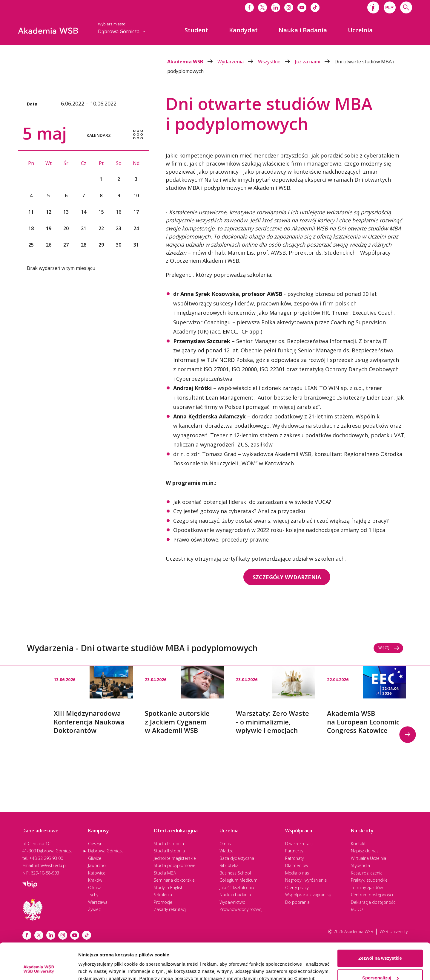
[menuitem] (196, 30)
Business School (235, 873)
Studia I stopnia (169, 844)
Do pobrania (297, 902)
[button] (373, 7)
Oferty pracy (297, 887)
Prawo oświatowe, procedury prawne (221, 539)
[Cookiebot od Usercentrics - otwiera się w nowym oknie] (39, 968)
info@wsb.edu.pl (51, 865)
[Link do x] (262, 7)
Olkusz (95, 887)
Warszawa (98, 902)
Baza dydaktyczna (237, 858)
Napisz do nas (365, 851)
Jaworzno (97, 865)
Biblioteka (229, 865)
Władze (226, 851)
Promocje (163, 902)
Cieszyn (95, 844)
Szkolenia (163, 895)
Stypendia (360, 865)
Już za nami (315, 62)
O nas (225, 844)
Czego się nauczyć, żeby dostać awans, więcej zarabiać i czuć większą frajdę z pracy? (281, 521)
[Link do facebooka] (249, 7)
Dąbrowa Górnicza (106, 851)
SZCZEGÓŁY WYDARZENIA (287, 577)
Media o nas (297, 873)
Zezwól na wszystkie (380, 924)
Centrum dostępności (372, 895)
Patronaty (294, 858)
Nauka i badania (235, 895)
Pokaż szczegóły (96, 968)
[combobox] (390, 7)
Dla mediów (297, 865)
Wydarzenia (238, 62)
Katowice (97, 873)
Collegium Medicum (238, 880)
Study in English (169, 887)
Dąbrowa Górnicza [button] (122, 31)
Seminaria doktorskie (174, 880)
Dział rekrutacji (299, 844)
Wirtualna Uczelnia (368, 858)
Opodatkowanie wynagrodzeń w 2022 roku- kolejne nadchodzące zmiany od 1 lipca (279, 530)
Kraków (95, 880)
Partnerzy (294, 851)
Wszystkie (276, 62)
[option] (93, 700)
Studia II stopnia (169, 851)
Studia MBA (165, 873)
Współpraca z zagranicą (308, 895)
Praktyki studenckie (369, 880)
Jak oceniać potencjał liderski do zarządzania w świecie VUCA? (252, 502)
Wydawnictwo (232, 902)
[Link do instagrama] (289, 7)
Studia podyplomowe (175, 865)
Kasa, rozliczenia (367, 873)
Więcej (389, 648)
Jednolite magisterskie (175, 858)
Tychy (93, 895)
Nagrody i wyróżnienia (306, 880)
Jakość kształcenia (237, 887)
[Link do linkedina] (276, 7)
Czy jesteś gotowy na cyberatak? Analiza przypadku (239, 511)
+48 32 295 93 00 (46, 858)
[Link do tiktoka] (315, 7)
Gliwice (95, 858)
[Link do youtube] (302, 7)
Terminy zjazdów (367, 887)
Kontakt (358, 844)
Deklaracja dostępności (374, 902)
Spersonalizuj (380, 944)
